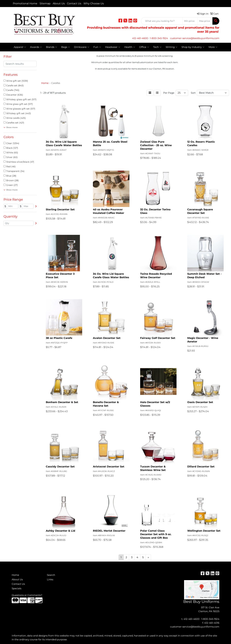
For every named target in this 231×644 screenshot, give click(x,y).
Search (51, 575)
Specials (16, 588)
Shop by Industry (193, 47)
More (213, 47)
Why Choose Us (94, 3)
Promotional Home (25, 3)
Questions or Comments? (27, 595)
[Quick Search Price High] (205, 21)
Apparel (20, 47)
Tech (157, 47)
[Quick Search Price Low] (190, 21)
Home (15, 575)
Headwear (113, 47)
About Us (59, 3)
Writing (171, 47)
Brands (52, 47)
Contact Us (74, 3)
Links (50, 579)
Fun (97, 47)
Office (144, 47)
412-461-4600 (140, 38)
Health (130, 47)
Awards (36, 47)
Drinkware (82, 47)
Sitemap (45, 3)
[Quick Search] (162, 21)
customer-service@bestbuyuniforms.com (195, 38)
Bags (66, 47)
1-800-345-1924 (159, 38)
